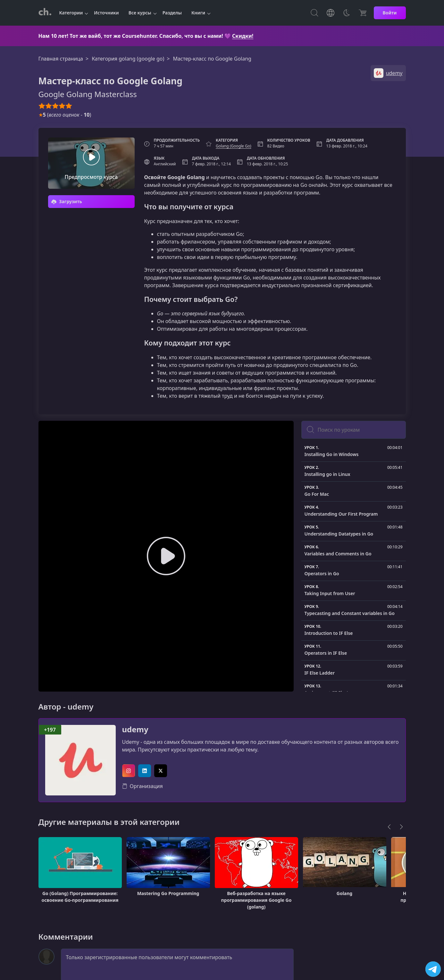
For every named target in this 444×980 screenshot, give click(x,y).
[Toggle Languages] (331, 13)
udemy (135, 730)
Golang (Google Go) (234, 146)
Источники (106, 13)
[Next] (401, 827)
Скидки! (243, 36)
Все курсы (140, 13)
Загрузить (67, 201)
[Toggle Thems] (347, 13)
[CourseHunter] (45, 13)
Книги (198, 13)
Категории (71, 13)
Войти (390, 13)
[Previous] (389, 827)
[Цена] (363, 13)
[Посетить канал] (433, 969)
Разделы (172, 13)
